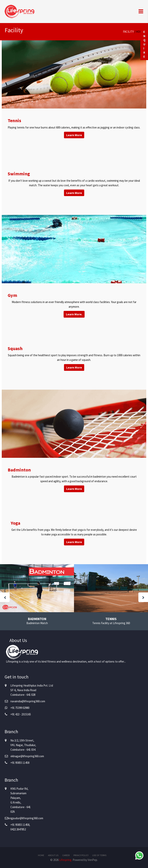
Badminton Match (37, 623)
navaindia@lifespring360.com (28, 701)
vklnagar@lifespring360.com (27, 756)
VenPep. (93, 860)
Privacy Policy (81, 855)
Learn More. (74, 314)
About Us (53, 855)
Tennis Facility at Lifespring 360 (111, 623)
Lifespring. (66, 860)
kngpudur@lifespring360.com (26, 818)
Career (66, 855)
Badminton (37, 619)
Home (140, 32)
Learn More (74, 135)
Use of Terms (99, 855)
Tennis (111, 619)
